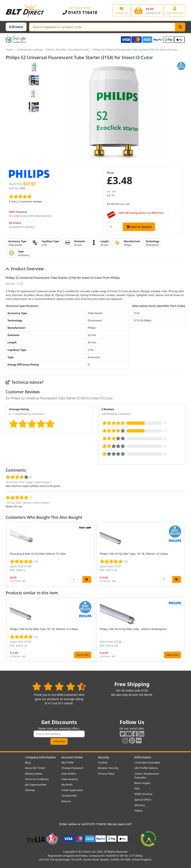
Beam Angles (142, 783)
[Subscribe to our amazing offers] (59, 734)
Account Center (72, 757)
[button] (182, 554)
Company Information (41, 757)
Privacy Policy (106, 774)
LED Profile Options (146, 768)
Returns (66, 801)
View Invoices (70, 779)
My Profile (68, 762)
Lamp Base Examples (147, 762)
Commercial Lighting (30, 50)
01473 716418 (80, 12)
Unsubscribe (69, 796)
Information (143, 757)
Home (9, 50)
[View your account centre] (175, 10)
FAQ (137, 788)
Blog (28, 762)
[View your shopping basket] (147, 10)
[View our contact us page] (121, 10)
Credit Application (72, 790)
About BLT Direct (35, 768)
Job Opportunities (36, 785)
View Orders (69, 774)
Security (104, 757)
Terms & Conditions (37, 779)
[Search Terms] (102, 27)
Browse (16, 27)
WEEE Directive (144, 794)
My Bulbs (67, 785)
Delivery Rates (34, 774)
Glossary (140, 805)
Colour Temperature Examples (147, 776)
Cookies (103, 762)
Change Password (72, 768)
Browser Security (108, 768)
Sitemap (30, 790)
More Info (83, 655)
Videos (139, 811)
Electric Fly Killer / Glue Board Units (68, 50)
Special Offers (143, 800)
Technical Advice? (25, 382)
